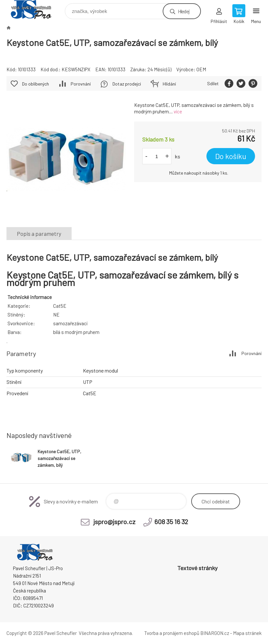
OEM (201, 69)
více (178, 111)
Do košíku (231, 156)
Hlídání (169, 84)
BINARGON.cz (215, 633)
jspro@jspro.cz (114, 522)
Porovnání (81, 84)
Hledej (184, 11)
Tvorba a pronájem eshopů (172, 633)
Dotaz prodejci (127, 84)
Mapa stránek (247, 633)
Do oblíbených (35, 84)
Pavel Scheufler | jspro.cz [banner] (35, 10)
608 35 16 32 (171, 522)
